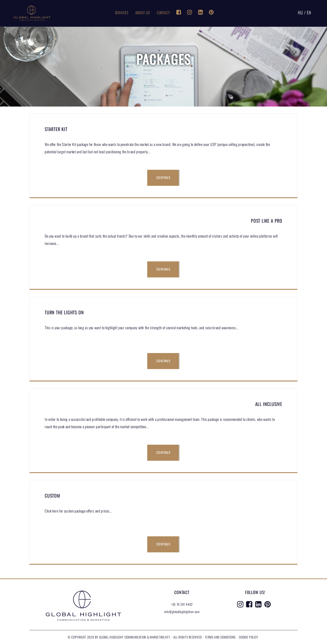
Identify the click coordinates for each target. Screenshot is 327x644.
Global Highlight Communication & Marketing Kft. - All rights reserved (151, 637)
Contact (163, 13)
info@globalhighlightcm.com (182, 612)
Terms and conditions (220, 637)
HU (300, 12)
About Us (143, 13)
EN (309, 12)
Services (122, 13)
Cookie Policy (249, 637)
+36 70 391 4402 (182, 604)
